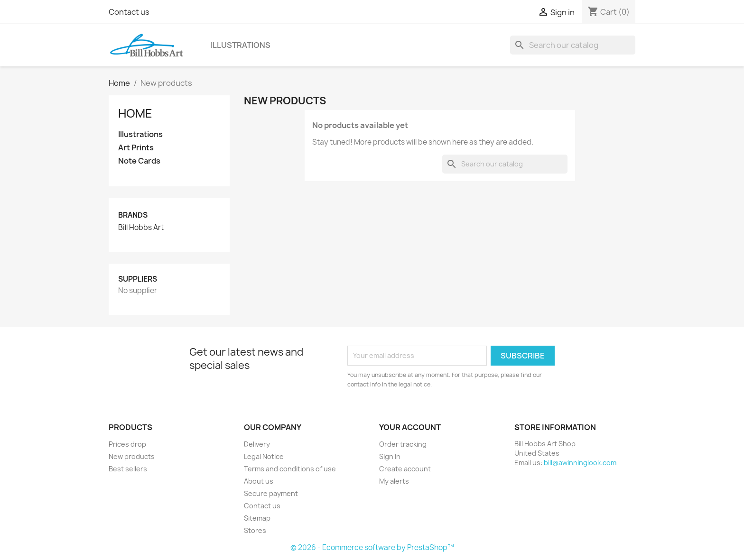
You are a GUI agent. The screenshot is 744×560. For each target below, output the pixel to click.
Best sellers (128, 469)
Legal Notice (264, 456)
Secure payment (271, 493)
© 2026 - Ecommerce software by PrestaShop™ (372, 547)
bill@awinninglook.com (580, 463)
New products (132, 456)
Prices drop (127, 444)
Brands (133, 215)
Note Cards (139, 161)
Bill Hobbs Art (141, 228)
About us (259, 481)
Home (135, 113)
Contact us (129, 12)
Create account (405, 469)
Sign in (390, 456)
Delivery (257, 444)
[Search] (573, 45)
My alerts (394, 481)
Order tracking (403, 444)
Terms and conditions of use (290, 469)
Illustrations (241, 45)
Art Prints (136, 148)
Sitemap (257, 518)
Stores (255, 530)
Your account (410, 427)
